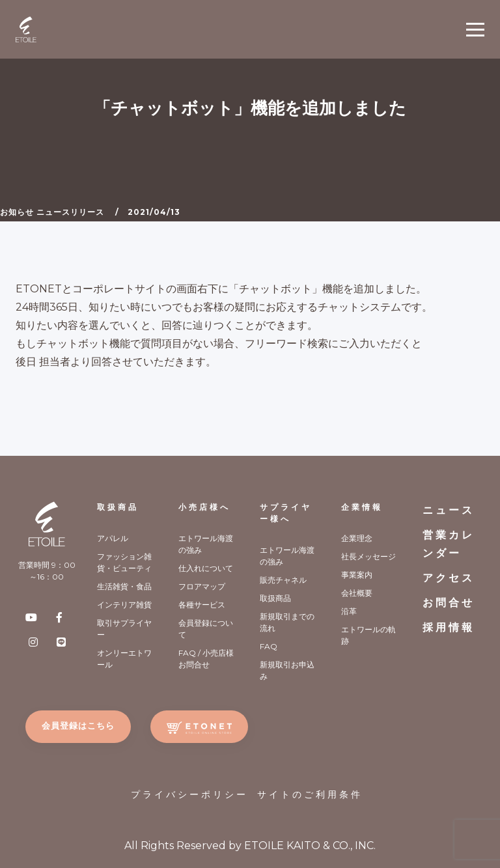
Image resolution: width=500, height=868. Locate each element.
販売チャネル (283, 580)
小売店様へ (204, 507)
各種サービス (202, 605)
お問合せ (449, 603)
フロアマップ (202, 586)
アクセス (449, 578)
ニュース (449, 510)
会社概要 (357, 593)
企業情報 (362, 507)
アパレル (113, 538)
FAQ (269, 646)
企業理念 (357, 538)
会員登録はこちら (78, 725)
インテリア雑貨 (124, 605)
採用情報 (449, 627)
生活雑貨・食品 (124, 586)
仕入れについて (206, 568)
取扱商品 (118, 507)
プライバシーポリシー (189, 794)
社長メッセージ (368, 556)
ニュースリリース (70, 212)
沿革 (349, 611)
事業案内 (357, 575)
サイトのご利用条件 (310, 794)
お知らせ (17, 212)
